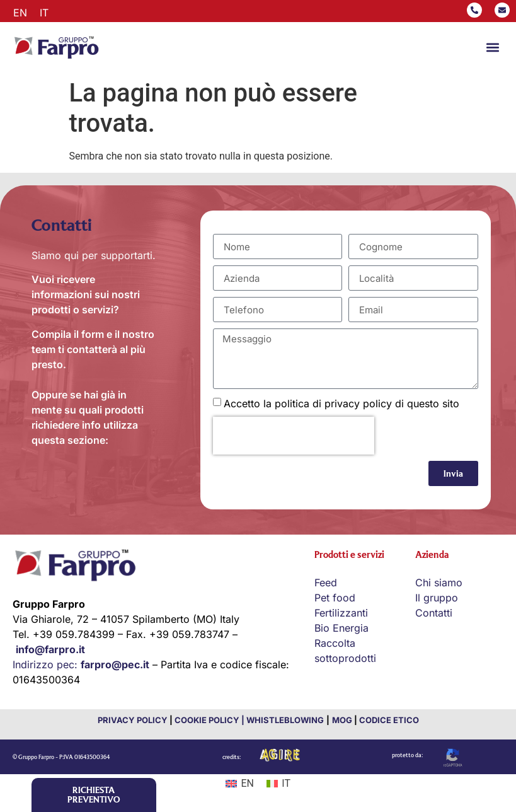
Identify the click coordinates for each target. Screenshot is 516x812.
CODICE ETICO (389, 720)
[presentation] (294, 436)
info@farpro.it (50, 649)
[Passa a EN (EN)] (240, 784)
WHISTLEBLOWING (284, 720)
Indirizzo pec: (81, 664)
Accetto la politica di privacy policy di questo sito (341, 403)
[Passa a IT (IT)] (278, 784)
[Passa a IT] (44, 12)
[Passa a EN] (20, 12)
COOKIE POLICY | (209, 720)
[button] (493, 48)
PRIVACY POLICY (133, 720)
